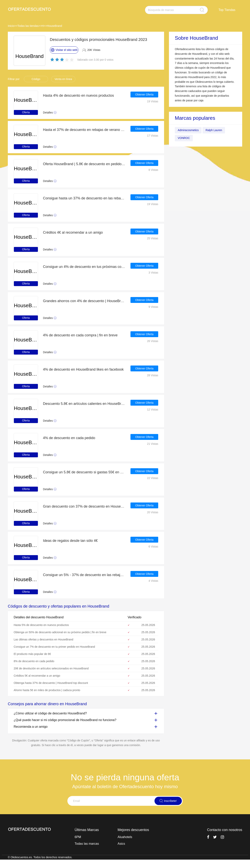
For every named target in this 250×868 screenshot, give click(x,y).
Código (36, 79)
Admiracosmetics (190, 130)
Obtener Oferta (144, 95)
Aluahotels (125, 837)
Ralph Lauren (218, 130)
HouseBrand (54, 26)
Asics (121, 844)
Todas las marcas (87, 844)
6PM (78, 837)
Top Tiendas (227, 10)
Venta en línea (63, 79)
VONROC (185, 138)
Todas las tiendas (28, 26)
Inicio (11, 26)
